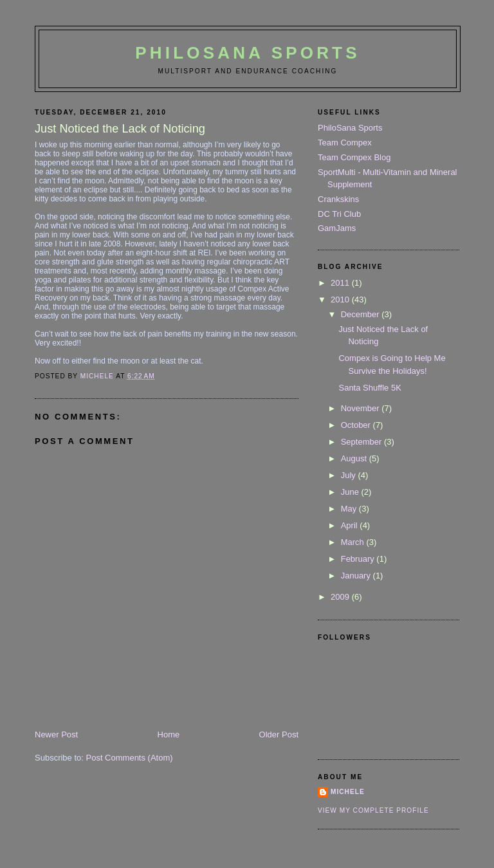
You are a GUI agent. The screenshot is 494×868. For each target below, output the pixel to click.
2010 (341, 300)
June (351, 492)
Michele (348, 792)
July (350, 475)
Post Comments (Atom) (130, 758)
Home (169, 734)
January (357, 576)
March (354, 542)
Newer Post (56, 734)
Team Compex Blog (354, 157)
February (359, 559)
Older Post (279, 734)
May (350, 509)
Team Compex (345, 143)
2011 (341, 283)
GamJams (337, 228)
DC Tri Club (339, 214)
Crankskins (338, 199)
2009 (341, 597)
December (361, 314)
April (351, 525)
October (357, 425)
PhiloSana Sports (247, 53)
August (355, 458)
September (362, 442)
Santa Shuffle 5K (370, 388)
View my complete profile (373, 810)
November (361, 408)
